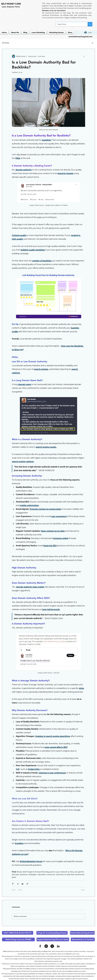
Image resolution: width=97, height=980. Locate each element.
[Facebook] (40, 946)
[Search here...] (71, 24)
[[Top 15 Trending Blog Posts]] (52, 933)
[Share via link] (27, 884)
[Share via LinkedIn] (23, 884)
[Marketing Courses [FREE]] (18, 939)
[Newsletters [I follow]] (83, 939)
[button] (92, 43)
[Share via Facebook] (13, 884)
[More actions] (84, 56)
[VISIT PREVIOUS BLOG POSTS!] (18, 933)
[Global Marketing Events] (82, 933)
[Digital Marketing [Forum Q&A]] (53, 939)
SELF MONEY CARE (11, 4)
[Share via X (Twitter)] (18, 884)
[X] (52, 946)
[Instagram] (46, 946)
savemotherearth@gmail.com (80, 37)
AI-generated (37, 964)
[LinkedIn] (58, 946)
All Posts (6, 43)
